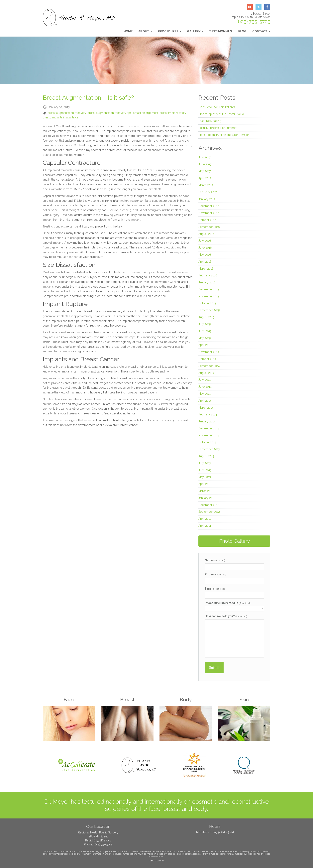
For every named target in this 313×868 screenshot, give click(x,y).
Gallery (195, 32)
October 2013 (207, 442)
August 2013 (206, 456)
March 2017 (206, 185)
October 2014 (207, 359)
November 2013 (209, 435)
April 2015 (205, 345)
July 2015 (205, 324)
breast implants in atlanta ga (61, 117)
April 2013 (205, 484)
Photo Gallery (234, 541)
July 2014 (205, 380)
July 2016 (205, 241)
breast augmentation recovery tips (109, 113)
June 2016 (205, 248)
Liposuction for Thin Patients (217, 107)
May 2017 (205, 171)
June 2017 (205, 164)
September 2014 (209, 366)
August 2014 (206, 373)
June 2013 (205, 470)
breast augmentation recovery (67, 113)
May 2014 (205, 394)
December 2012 (209, 505)
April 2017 (205, 178)
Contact (261, 32)
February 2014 (208, 414)
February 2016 (208, 275)
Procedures (170, 32)
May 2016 (205, 255)
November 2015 (209, 296)
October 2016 (207, 220)
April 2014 (205, 401)
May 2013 (205, 477)
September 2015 (209, 310)
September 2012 (209, 512)
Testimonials (221, 31)
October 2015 (207, 303)
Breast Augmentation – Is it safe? (88, 98)
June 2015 (205, 331)
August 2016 (207, 234)
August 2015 (206, 317)
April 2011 (205, 526)
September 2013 (209, 449)
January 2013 (207, 498)
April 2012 (205, 519)
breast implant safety (173, 113)
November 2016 (209, 213)
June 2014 (205, 387)
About (145, 32)
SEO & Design (157, 861)
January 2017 (207, 199)
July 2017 (205, 157)
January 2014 (207, 421)
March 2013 (206, 491)
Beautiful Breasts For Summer (217, 128)
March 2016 (206, 269)
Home (128, 31)
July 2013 (205, 463)
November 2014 (209, 352)
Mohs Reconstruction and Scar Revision (224, 135)
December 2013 (209, 428)
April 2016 (205, 262)
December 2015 (209, 289)
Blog (242, 31)
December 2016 (209, 206)
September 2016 (209, 227)
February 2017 (208, 192)
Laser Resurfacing (210, 121)
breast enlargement (146, 113)
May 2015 (205, 338)
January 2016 (207, 282)
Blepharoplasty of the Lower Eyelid (221, 114)
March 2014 (206, 408)
